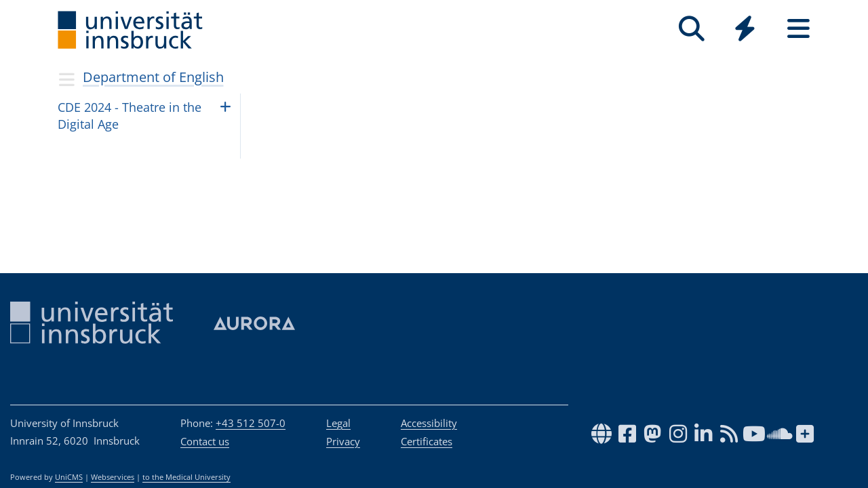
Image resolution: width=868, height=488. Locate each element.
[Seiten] (798, 29)
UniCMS (69, 477)
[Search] (691, 29)
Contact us (205, 441)
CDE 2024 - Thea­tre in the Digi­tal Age (130, 116)
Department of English (153, 77)
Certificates (427, 441)
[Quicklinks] (745, 29)
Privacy (343, 441)
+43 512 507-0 (251, 423)
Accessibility (429, 423)
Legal (338, 423)
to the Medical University (186, 477)
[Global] (745, 30)
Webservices (113, 477)
